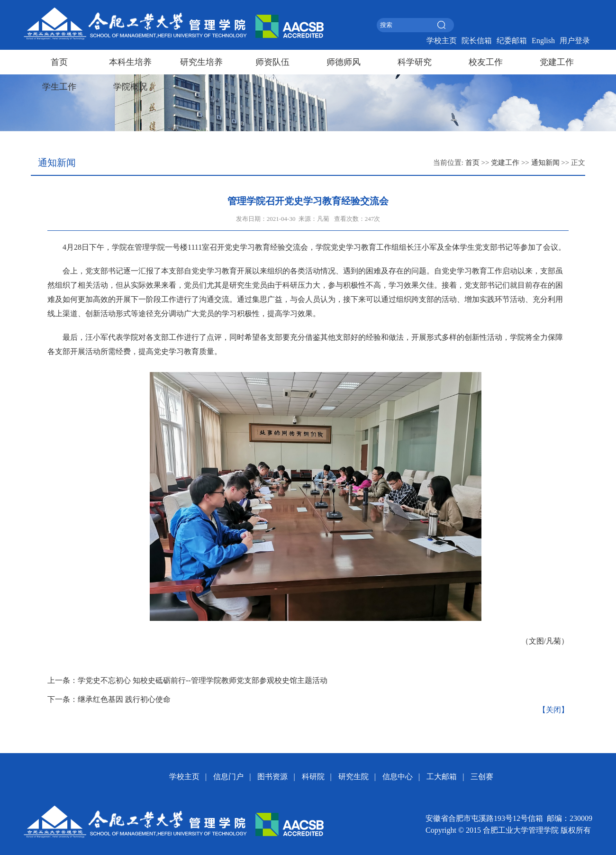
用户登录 (575, 41)
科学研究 (415, 62)
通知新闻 (545, 163)
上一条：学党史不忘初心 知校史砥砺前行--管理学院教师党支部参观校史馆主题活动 (187, 680)
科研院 (313, 777)
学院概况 (130, 87)
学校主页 (442, 41)
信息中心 (398, 777)
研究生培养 (201, 62)
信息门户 (228, 777)
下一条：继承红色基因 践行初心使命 (109, 699)
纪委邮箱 (512, 41)
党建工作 (557, 62)
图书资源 (272, 777)
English (543, 41)
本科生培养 (130, 62)
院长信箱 (477, 41)
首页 (59, 62)
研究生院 (353, 777)
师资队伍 (272, 62)
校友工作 (486, 62)
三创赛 (482, 777)
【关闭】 (553, 710)
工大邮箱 (442, 777)
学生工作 (59, 87)
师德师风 (344, 62)
